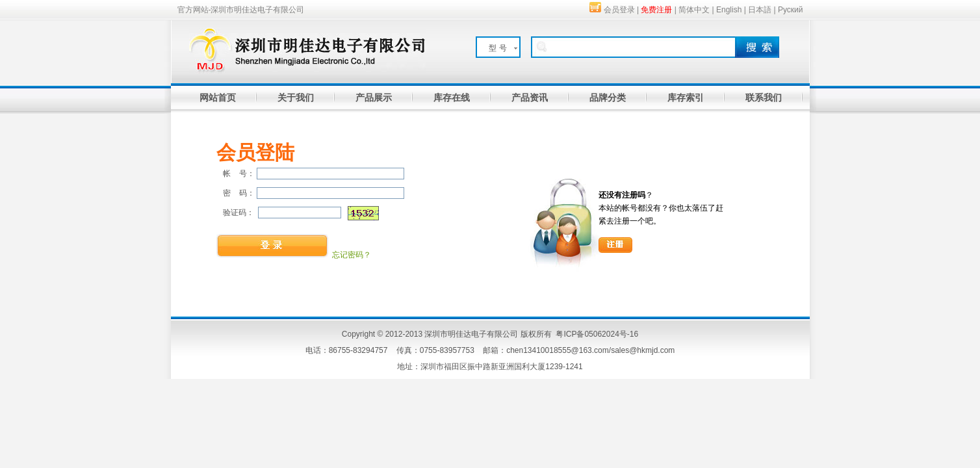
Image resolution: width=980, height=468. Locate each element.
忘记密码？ (352, 255)
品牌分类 (608, 97)
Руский (791, 10)
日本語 (760, 10)
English (729, 10)
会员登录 (619, 10)
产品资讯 (530, 97)
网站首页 (218, 97)
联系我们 (764, 97)
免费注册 (656, 10)
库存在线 (452, 97)
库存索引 (686, 97)
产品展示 (374, 97)
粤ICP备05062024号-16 (597, 334)
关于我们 (296, 97)
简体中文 (694, 10)
